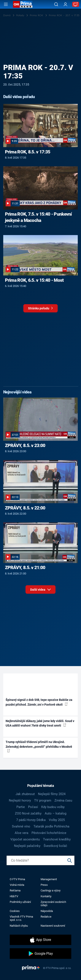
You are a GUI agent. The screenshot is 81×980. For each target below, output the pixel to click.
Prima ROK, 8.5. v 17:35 (28, 152)
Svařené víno (21, 826)
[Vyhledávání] (56, 4)
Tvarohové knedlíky (57, 839)
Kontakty (46, 896)
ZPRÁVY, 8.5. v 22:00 (25, 508)
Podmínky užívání (20, 902)
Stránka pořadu (40, 309)
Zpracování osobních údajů (53, 904)
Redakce (46, 917)
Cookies (15, 911)
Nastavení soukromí (53, 926)
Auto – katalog (56, 813)
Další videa (40, 589)
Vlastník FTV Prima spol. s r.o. (21, 918)
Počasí (33, 807)
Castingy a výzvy (51, 890)
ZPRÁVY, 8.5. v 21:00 (25, 568)
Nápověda (47, 911)
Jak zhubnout (25, 794)
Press (44, 885)
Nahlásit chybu (19, 926)
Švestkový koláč (55, 846)
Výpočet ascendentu (25, 839)
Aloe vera (21, 833)
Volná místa (17, 885)
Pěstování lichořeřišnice (49, 833)
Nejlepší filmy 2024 (52, 794)
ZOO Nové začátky (28, 813)
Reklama (15, 890)
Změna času (63, 800)
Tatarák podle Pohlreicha (51, 826)
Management (49, 879)
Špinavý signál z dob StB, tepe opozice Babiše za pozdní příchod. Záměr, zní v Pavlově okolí (39, 702)
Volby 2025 (57, 820)
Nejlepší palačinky (27, 846)
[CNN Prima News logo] (23, 4)
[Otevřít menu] (6, 4)
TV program (43, 800)
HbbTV (14, 896)
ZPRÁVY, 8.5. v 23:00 (25, 445)
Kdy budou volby (53, 807)
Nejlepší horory (20, 800)
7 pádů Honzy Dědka (31, 820)
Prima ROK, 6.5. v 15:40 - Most (34, 280)
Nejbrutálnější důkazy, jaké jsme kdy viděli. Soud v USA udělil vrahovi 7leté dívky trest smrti (40, 723)
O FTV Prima (17, 879)
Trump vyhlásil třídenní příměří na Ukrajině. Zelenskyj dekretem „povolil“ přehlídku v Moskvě (39, 746)
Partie (21, 807)
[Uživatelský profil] (65, 4)
